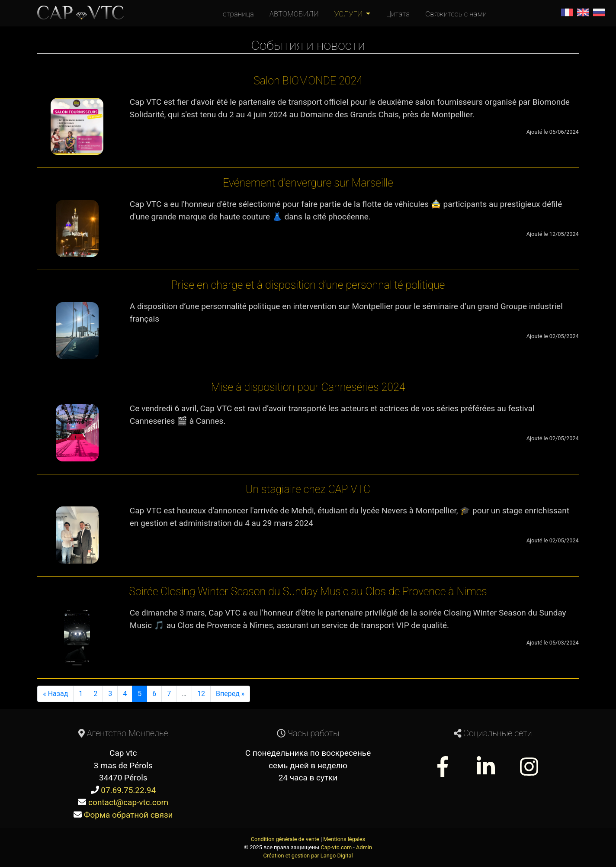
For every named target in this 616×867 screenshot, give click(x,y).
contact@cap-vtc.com (128, 802)
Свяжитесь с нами (456, 14)
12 (201, 694)
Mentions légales (344, 839)
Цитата (398, 14)
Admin (364, 847)
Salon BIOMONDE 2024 (308, 81)
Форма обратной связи (128, 815)
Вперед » (230, 694)
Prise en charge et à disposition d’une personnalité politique (308, 285)
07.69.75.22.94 (128, 790)
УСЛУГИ (349, 14)
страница (238, 14)
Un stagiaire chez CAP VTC (308, 489)
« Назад (55, 694)
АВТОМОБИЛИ (294, 14)
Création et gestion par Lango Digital (308, 856)
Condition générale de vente (285, 839)
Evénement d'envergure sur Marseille (308, 183)
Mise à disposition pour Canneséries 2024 (308, 387)
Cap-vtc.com (336, 847)
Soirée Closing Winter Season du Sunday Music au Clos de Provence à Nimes (308, 591)
